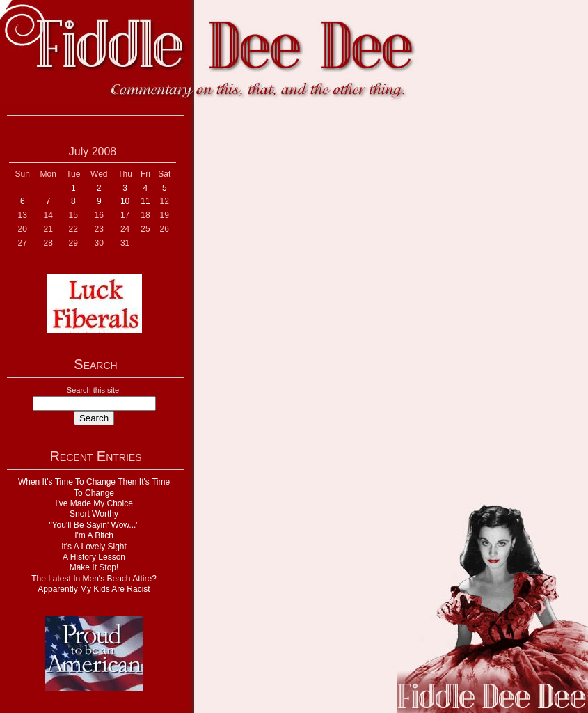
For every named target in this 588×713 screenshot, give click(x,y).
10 (125, 201)
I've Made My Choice (94, 503)
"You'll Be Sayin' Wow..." (94, 525)
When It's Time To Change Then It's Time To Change (94, 487)
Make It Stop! (94, 567)
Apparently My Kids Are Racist (94, 589)
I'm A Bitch (94, 535)
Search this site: (94, 390)
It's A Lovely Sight (94, 547)
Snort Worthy (94, 514)
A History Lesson (94, 557)
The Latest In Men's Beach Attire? (94, 579)
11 (145, 201)
